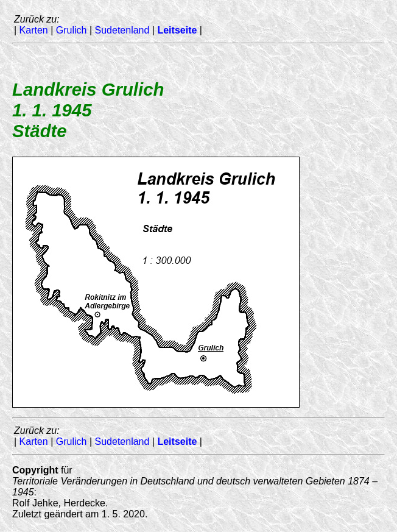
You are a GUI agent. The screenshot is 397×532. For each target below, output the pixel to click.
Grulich (72, 30)
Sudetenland (122, 30)
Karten (34, 30)
